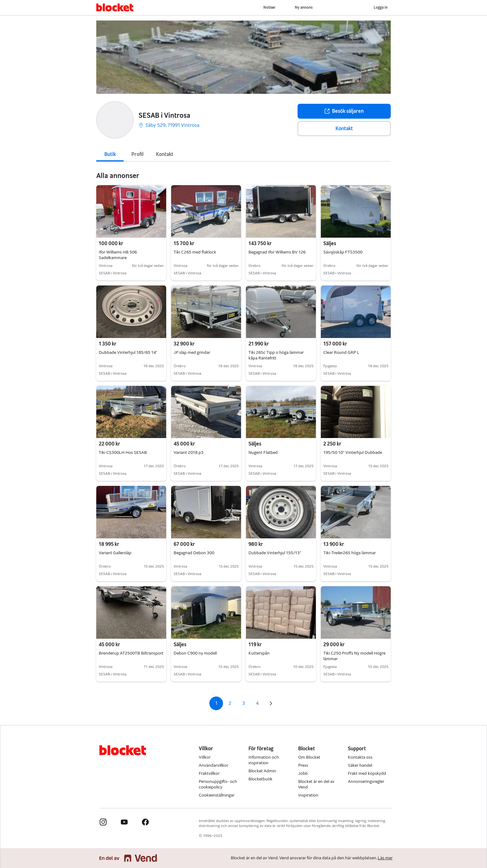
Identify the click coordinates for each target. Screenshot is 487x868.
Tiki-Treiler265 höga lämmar (350, 553)
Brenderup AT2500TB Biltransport (131, 653)
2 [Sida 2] (230, 703)
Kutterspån (259, 653)
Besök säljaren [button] (344, 111)
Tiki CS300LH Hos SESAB (123, 452)
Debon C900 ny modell (195, 653)
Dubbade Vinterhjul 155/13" (275, 553)
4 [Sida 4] (257, 703)
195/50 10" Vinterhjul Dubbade (353, 452)
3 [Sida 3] (244, 703)
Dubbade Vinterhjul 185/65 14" (128, 352)
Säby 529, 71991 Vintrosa (169, 125)
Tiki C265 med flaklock (195, 252)
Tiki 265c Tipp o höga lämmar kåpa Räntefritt (276, 355)
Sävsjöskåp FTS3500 (343, 252)
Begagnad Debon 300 (194, 553)
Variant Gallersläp (115, 553)
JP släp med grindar (192, 352)
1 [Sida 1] (216, 703)
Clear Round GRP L (341, 352)
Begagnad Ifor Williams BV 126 (277, 252)
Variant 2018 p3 (189, 452)
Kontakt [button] (344, 128)
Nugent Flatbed (263, 452)
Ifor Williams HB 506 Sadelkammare (118, 255)
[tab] (110, 154)
